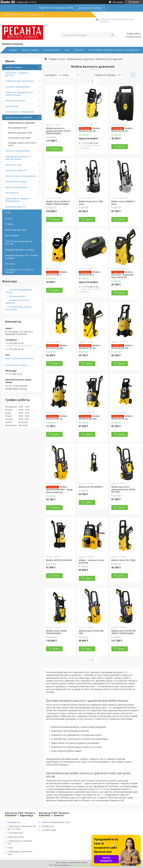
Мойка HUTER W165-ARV (89, 417)
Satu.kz (85, 863)
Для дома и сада (13, 165)
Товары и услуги (57, 59)
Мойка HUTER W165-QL (57, 417)
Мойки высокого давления (18, 117)
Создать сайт (22, 2)
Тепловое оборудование (18, 87)
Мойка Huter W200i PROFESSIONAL (56, 632)
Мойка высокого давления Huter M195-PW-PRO (124, 489)
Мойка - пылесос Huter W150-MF (91, 561)
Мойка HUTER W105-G (89, 273)
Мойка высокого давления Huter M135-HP (122, 275)
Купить (56, 149)
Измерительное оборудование (21, 176)
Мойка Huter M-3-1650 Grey (91, 203)
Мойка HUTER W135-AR (89, 347)
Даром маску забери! (90, 8)
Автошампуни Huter (18, 128)
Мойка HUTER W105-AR (89, 130)
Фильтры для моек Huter (20, 133)
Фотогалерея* (12, 235)
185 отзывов (118, 2)
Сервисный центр (16, 837)
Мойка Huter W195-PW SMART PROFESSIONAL (123, 632)
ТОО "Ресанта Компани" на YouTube (19, 243)
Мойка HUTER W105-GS (122, 130)
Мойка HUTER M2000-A (91, 487)
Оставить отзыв (133, 37)
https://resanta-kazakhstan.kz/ (19, 358)
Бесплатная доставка (16, 230)
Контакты (79, 50)
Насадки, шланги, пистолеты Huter (22, 144)
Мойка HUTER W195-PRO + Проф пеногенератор (59, 490)
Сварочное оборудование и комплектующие (19, 94)
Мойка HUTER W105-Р (57, 273)
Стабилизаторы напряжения (19, 81)
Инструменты (12, 193)
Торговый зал (14, 822)
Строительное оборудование (20, 112)
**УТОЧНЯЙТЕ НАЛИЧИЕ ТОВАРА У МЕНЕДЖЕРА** (114, 50)
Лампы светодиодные (16, 187)
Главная (13, 50)
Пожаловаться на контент (83, 865)
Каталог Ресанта (51, 50)
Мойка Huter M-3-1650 (123, 560)
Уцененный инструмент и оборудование (18, 200)
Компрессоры (12, 106)
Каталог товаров (30, 50)
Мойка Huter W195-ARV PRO (91, 632)
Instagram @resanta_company (20, 250)
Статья (9, 218)
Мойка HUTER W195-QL (122, 417)
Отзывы (9, 224)
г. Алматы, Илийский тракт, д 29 (56, 822)
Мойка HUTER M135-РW (57, 347)
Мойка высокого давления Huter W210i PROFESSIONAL (58, 131)
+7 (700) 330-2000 (49, 830)
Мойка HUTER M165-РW (122, 347)
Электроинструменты (16, 170)
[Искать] (112, 35)
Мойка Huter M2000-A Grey (123, 203)
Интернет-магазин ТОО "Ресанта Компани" (22, 257)
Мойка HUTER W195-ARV (59, 560)
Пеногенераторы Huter (19, 138)
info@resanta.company (16, 365)
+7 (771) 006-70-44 (15, 833)
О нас (67, 50)
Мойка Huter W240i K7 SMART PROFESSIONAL (58, 203)
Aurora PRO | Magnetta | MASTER (17, 74)
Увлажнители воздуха (16, 181)
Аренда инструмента (15, 207)
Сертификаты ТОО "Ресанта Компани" (19, 271)
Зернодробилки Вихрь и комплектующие (17, 158)
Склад (10, 848)
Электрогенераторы (15, 100)
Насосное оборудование (17, 151)
